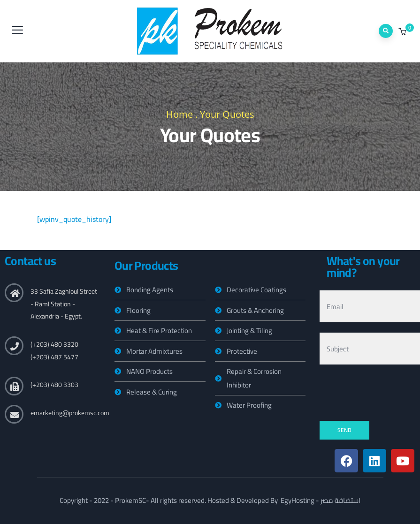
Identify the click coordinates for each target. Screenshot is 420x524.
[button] (403, 32)
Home (179, 114)
